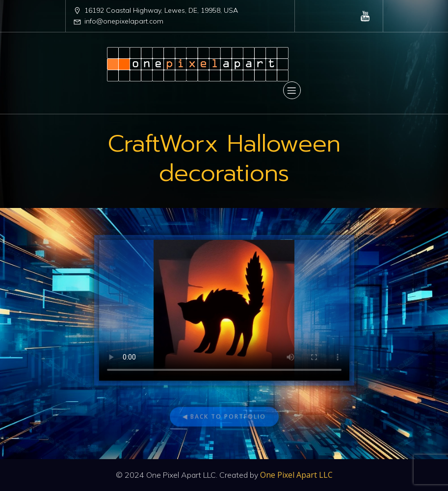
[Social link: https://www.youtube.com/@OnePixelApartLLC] (366, 16)
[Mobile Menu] (292, 90)
